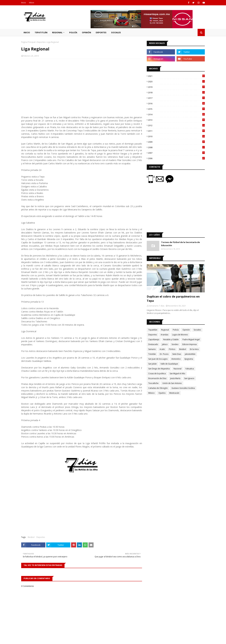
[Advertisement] (82, 84)
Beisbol (31, 537)
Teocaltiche (153, 383)
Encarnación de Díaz (157, 378)
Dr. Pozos (164, 354)
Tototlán (152, 354)
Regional (165, 330)
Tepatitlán (153, 330)
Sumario (152, 349)
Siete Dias (177, 354)
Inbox (32, 3)
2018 (176, 92)
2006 (176, 158)
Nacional (178, 369)
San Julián (152, 364)
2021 (176, 76)
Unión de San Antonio (172, 383)
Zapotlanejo (154, 339)
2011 (176, 131)
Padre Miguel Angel (191, 339)
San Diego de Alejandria (159, 369)
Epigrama (189, 359)
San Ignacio (189, 378)
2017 (176, 98)
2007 (176, 153)
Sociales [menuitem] (116, 32)
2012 (176, 125)
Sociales (197, 330)
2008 (176, 147)
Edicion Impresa (190, 344)
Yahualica (190, 369)
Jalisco (165, 344)
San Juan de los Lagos (158, 359)
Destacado (153, 344)
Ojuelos (162, 393)
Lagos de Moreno (180, 335)
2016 (176, 103)
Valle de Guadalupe (169, 364)
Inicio (24, 3)
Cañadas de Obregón (158, 388)
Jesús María (175, 378)
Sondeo (175, 344)
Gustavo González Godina (183, 388)
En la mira (194, 349)
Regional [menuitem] (57, 32)
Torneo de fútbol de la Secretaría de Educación (180, 244)
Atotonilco (176, 359)
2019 (176, 87)
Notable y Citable (171, 339)
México (151, 393)
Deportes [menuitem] (101, 32)
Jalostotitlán (190, 354)
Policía (176, 330)
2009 (176, 142)
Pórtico (172, 349)
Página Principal (28, 42)
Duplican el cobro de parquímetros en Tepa (173, 299)
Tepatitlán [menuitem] (41, 32)
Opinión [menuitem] (86, 32)
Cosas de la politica (157, 373)
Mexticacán (174, 393)
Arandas (164, 335)
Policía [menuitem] (73, 32)
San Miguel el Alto (177, 373)
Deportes (41, 42)
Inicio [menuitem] (27, 32)
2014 (176, 114)
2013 (176, 120)
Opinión (186, 330)
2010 (176, 136)
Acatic (162, 349)
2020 (176, 82)
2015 (176, 109)
